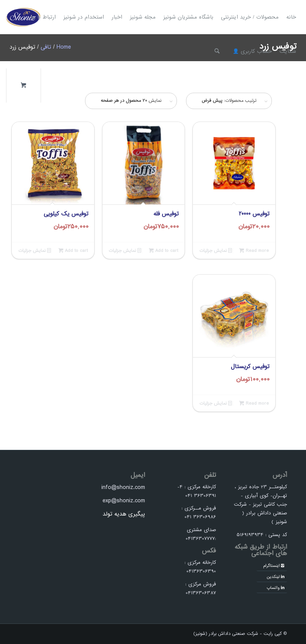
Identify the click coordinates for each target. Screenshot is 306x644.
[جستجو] (217, 51)
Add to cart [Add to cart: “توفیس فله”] (163, 251)
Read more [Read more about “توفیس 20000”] (254, 251)
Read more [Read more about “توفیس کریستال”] (254, 403)
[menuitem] (291, 17)
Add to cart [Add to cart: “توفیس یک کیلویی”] (73, 251)
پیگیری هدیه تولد (124, 514)
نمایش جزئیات (216, 251)
